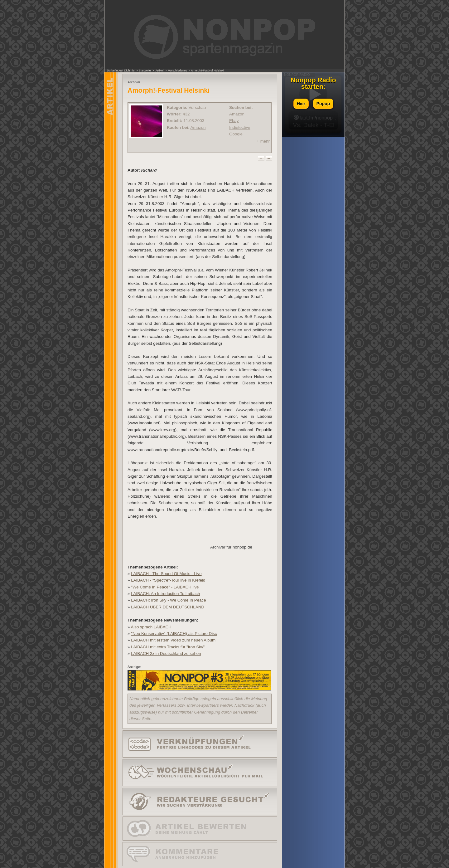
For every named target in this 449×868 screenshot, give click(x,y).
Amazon (198, 127)
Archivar (218, 547)
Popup (323, 104)
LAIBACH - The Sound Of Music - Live (166, 574)
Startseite (145, 71)
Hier (301, 104)
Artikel (159, 71)
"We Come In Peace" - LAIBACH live (165, 587)
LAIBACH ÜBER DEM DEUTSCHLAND (168, 607)
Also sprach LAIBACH (151, 627)
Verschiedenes (178, 71)
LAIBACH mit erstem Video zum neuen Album (173, 640)
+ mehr (263, 141)
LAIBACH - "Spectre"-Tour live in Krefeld (168, 580)
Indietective (240, 127)
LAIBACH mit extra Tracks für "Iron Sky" (168, 647)
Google (236, 134)
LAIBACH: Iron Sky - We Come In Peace (169, 600)
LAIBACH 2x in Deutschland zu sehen (166, 653)
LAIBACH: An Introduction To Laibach (165, 594)
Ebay (234, 121)
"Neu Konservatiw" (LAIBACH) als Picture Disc (174, 634)
